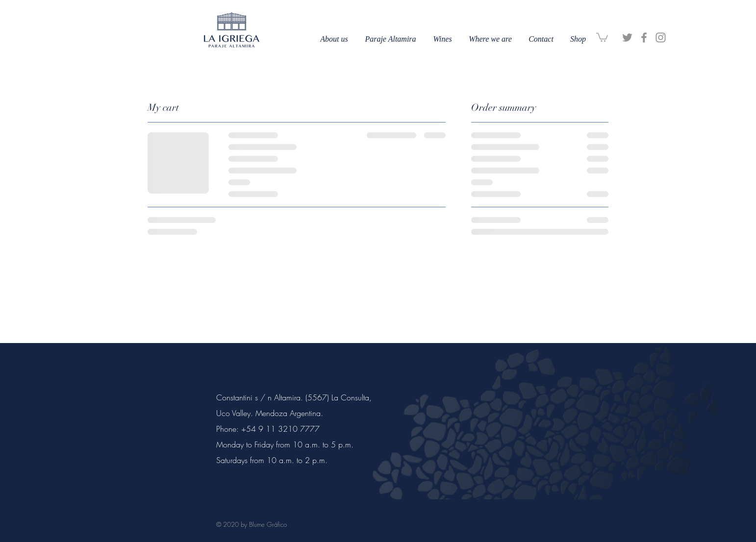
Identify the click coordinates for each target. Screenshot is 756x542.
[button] (602, 37)
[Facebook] (644, 37)
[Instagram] (661, 37)
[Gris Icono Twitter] (627, 37)
